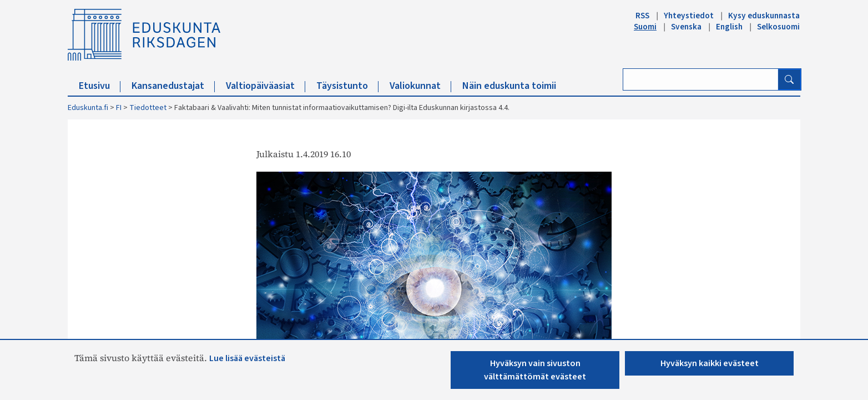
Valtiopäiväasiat (266, 86)
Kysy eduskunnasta (764, 16)
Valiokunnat (420, 86)
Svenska (686, 27)
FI (119, 108)
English (729, 27)
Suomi (645, 27)
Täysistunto (347, 86)
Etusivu (100, 86)
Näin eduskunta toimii (509, 86)
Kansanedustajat (173, 86)
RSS (642, 16)
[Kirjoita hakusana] (701, 79)
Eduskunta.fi (88, 108)
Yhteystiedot (689, 16)
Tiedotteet (148, 108)
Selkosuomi (778, 27)
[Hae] (789, 79)
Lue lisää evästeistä (247, 358)
